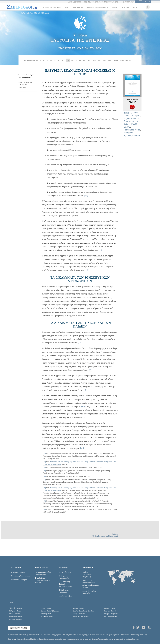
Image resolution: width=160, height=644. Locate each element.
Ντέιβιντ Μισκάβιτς (65, 596)
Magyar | (111, 614)
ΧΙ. (80, 60)
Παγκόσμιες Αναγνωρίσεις (21, 576)
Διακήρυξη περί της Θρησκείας (89, 592)
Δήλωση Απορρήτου (70, 635)
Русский (127, 136)
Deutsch (127, 116)
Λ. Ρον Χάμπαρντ (65, 572)
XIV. (94, 60)
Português (128, 133)
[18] (85, 390)
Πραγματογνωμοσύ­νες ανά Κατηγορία (43, 573)
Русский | (110, 616)
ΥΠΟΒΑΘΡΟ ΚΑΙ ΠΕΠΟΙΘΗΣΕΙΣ (64, 567)
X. (76, 60)
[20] (82, 448)
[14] (101, 250)
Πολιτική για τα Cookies (97, 635)
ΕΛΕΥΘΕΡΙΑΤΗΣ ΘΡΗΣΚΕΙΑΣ (88, 567)
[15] (87, 270)
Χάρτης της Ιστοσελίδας (139, 635)
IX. (72, 60)
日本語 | (79, 614)
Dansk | (46, 608)
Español (135, 118)
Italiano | (46, 614)
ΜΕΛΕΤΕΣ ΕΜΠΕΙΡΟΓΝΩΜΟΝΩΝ (42, 567)
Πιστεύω (115, 7)
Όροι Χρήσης (83, 635)
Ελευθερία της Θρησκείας (51, 7)
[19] (83, 407)
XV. (99, 60)
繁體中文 (128, 113)
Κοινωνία (125, 7)
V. (55, 60)
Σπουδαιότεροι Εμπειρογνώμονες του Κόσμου (43, 580)
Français (127, 121)
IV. (51, 60)
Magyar (127, 127)
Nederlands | (16, 616)
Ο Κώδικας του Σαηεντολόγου (64, 591)
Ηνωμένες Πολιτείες (18, 572)
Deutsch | (79, 608)
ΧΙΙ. (85, 60)
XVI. (104, 60)
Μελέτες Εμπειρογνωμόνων (97, 7)
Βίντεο (135, 7)
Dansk (136, 113)
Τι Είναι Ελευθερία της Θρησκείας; (88, 574)
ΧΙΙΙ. (89, 60)
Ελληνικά (136, 116)
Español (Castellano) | (83, 611)
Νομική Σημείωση (113, 635)
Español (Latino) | (50, 611)
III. (48, 60)
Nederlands (129, 130)
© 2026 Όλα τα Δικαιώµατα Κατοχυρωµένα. (35, 635)
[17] (90, 370)
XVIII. (116, 60)
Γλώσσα (144, 2)
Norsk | (47, 616)
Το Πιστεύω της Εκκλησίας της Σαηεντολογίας (65, 584)
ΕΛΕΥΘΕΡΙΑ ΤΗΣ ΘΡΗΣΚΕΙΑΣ (35, 13)
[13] (86, 196)
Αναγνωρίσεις (78, 7)
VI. (59, 60)
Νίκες (67, 7)
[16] (80, 343)
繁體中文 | (16, 608)
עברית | (15, 614)
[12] (102, 97)
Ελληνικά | (15, 611)
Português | (81, 616)
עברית (135, 121)
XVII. (110, 60)
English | (110, 608)
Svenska (136, 136)
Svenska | (16, 619)
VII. (63, 60)
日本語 (134, 124)
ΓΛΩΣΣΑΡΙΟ (125, 60)
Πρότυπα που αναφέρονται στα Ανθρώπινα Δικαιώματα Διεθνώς (91, 584)
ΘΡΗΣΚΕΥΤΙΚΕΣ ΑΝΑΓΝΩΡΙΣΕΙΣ (16, 567)
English (127, 118)
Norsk (138, 130)
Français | (110, 611)
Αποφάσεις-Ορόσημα (19, 580)
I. (41, 60)
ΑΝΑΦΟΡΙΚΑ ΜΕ (31, 60)
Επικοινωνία (125, 635)
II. (44, 60)
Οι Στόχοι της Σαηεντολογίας (64, 577)
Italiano (127, 124)
